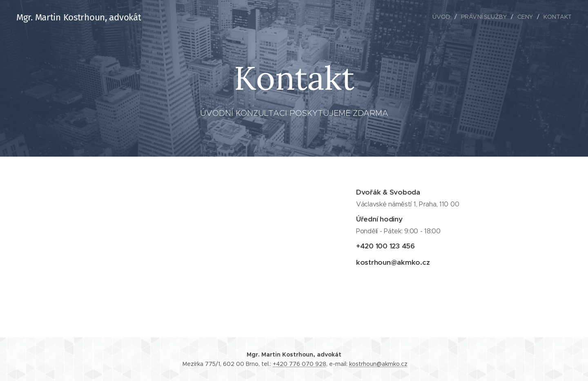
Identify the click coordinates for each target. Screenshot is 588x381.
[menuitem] (445, 17)
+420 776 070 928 (300, 364)
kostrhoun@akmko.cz (378, 364)
